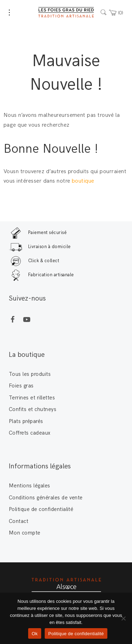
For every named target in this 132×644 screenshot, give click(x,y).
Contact (18, 521)
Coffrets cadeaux (30, 433)
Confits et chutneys (33, 409)
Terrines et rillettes (32, 398)
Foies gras (21, 386)
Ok (35, 634)
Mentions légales (30, 486)
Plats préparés (26, 421)
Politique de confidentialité (41, 509)
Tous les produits (30, 374)
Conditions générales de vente (46, 498)
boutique (84, 181)
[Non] (123, 618)
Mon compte (25, 533)
